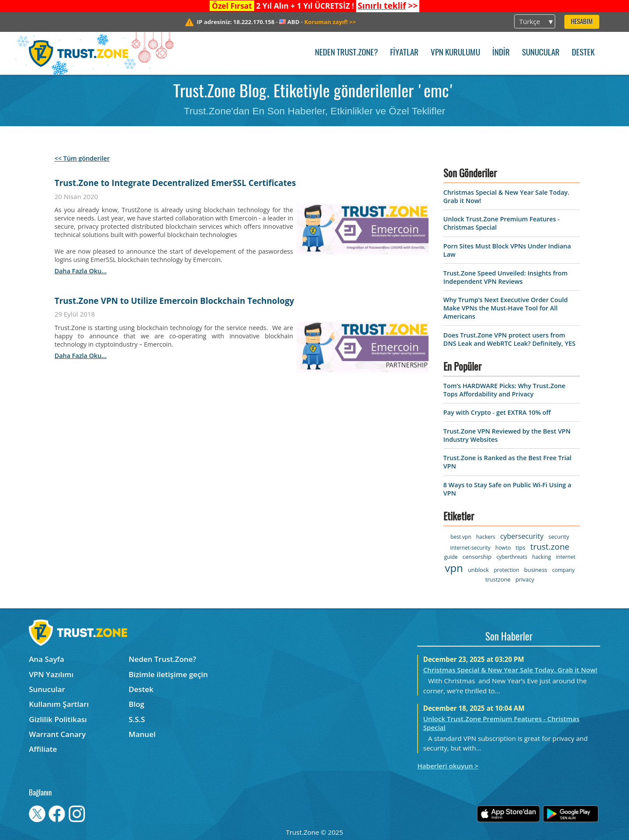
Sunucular (541, 53)
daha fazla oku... (81, 271)
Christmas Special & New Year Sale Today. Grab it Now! (510, 670)
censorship (477, 557)
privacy (525, 579)
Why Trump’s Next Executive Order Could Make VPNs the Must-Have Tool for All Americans (506, 308)
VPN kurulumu (455, 53)
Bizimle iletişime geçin (168, 674)
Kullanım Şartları (59, 704)
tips (521, 547)
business (536, 570)
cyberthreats (512, 557)
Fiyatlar (404, 53)
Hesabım (582, 22)
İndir (501, 53)
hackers (486, 537)
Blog (137, 704)
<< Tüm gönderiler (82, 158)
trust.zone (550, 547)
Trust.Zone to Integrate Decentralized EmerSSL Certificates (175, 183)
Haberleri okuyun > (448, 766)
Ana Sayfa (47, 659)
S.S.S (137, 719)
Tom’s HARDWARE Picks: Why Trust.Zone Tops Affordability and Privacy (504, 390)
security (558, 537)
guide (451, 557)
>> (388, 6)
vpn (454, 568)
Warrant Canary (57, 734)
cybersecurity (522, 536)
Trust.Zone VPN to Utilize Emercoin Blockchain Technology (175, 301)
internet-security (470, 548)
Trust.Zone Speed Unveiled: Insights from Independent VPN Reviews (506, 277)
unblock (478, 570)
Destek (583, 53)
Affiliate (43, 749)
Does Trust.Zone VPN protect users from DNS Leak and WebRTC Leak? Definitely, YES (509, 339)
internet (566, 557)
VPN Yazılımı (51, 674)
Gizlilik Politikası (58, 719)
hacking (541, 557)
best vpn (461, 537)
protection (506, 570)
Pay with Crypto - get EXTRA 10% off (497, 412)
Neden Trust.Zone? (346, 53)
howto (503, 548)
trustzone (498, 579)
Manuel (142, 734)
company (563, 570)
